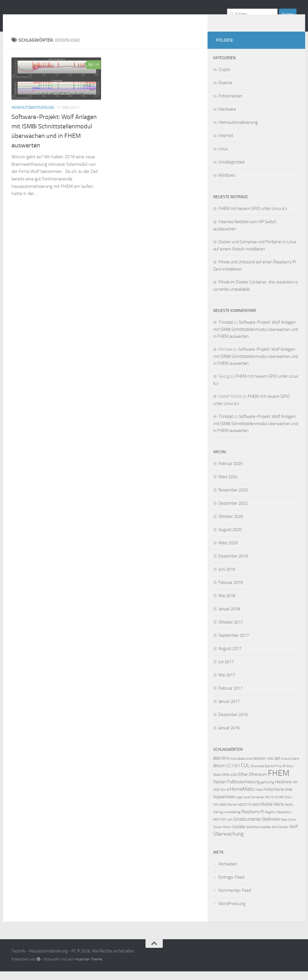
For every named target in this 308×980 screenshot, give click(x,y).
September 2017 (234, 644)
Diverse (225, 91)
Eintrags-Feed (231, 886)
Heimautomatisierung (33, 116)
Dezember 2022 (233, 512)
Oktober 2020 (231, 525)
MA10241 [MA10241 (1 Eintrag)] (286, 806)
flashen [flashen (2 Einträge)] (220, 790)
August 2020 (230, 538)
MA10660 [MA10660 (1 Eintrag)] (220, 813)
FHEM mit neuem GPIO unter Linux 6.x (253, 217)
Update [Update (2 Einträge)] (239, 835)
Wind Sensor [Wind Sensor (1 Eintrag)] (280, 836)
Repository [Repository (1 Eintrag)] (284, 821)
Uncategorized (232, 171)
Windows (227, 184)
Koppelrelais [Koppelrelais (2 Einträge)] (224, 805)
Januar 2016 (229, 736)
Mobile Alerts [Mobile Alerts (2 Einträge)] (272, 813)
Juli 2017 (226, 670)
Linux (223, 157)
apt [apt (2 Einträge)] (277, 767)
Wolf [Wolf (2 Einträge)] (294, 835)
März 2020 (228, 551)
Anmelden (228, 873)
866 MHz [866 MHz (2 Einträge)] (221, 767)
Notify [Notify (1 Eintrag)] (289, 813)
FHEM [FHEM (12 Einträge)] (279, 782)
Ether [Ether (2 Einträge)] (243, 783)
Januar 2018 (229, 618)
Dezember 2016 (233, 723)
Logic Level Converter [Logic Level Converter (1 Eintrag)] (250, 806)
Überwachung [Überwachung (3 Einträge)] (228, 843)
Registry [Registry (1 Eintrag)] (271, 821)
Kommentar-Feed (235, 899)
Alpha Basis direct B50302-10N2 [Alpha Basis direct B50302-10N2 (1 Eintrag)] (252, 767)
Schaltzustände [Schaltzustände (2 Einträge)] (247, 828)
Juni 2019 (227, 578)
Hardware (227, 118)
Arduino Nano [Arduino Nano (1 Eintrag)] (290, 767)
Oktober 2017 (231, 631)
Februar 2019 (230, 591)
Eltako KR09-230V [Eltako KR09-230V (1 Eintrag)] (225, 783)
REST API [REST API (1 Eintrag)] (220, 828)
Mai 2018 (227, 604)
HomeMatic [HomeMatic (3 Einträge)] (242, 798)
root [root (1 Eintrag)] (230, 828)
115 (94, 73)
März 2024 (228, 485)
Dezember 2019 (233, 565)
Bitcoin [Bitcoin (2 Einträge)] (219, 774)
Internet (226, 144)
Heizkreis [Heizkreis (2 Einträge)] (283, 790)
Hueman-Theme (89, 968)
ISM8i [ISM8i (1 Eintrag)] (288, 798)
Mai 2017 (227, 684)
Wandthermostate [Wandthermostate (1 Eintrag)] (258, 836)
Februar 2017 (230, 697)
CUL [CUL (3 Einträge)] (245, 774)
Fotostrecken (230, 105)
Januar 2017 (229, 710)
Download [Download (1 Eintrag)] (257, 775)
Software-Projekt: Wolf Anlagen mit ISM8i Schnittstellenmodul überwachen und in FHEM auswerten (256, 338)
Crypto (224, 78)
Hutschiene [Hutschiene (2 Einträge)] (274, 798)
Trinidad (226, 331)
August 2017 (230, 657)
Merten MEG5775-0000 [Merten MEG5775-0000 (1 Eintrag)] (243, 813)
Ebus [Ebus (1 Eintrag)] (290, 775)
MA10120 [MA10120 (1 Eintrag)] (272, 806)
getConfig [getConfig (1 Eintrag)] (268, 791)
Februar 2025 (230, 472)
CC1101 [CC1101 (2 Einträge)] (233, 774)
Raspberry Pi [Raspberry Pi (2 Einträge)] (253, 820)
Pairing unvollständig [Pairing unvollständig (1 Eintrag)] (227, 821)
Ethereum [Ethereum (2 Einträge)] (258, 783)
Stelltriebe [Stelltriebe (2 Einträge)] (271, 828)
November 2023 (233, 499)
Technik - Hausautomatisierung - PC (102, 20)
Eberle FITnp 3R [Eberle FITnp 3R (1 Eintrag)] (275, 775)
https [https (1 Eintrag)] (259, 798)
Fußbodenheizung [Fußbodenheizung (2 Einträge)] (244, 790)
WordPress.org (232, 912)
